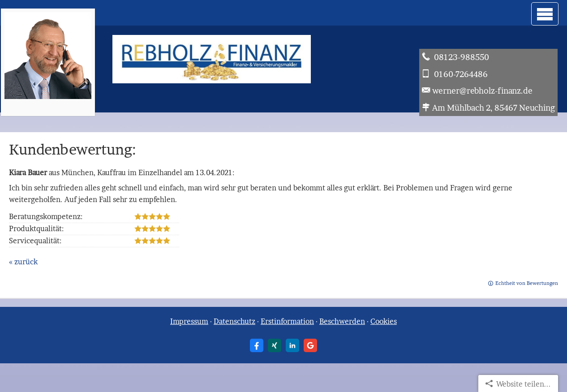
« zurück (23, 262)
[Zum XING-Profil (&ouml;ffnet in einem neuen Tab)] (275, 345)
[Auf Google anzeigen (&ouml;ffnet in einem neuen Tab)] (310, 345)
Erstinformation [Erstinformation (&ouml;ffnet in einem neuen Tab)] (287, 321)
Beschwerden (342, 321)
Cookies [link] (384, 321)
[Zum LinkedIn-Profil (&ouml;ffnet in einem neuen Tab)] (292, 345)
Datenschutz (234, 321)
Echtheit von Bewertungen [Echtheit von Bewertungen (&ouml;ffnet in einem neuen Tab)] (527, 283)
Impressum (189, 321)
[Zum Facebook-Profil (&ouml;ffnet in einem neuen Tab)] (257, 345)
